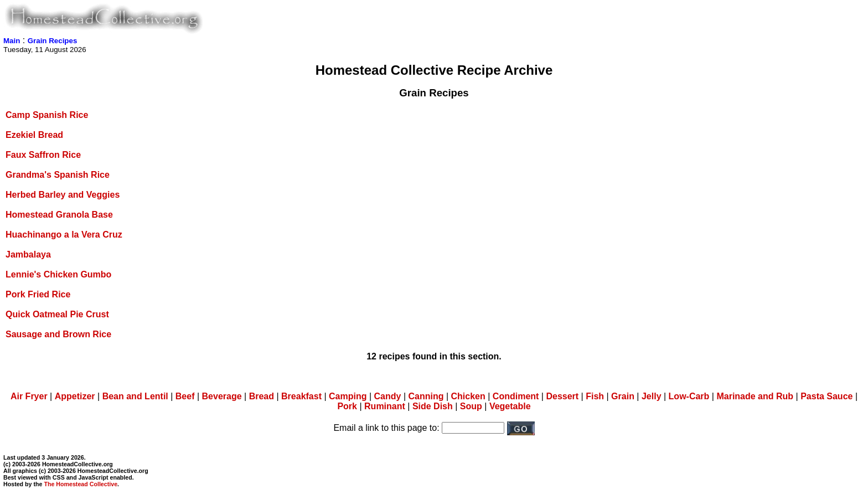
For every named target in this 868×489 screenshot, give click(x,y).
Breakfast (301, 396)
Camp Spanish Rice (47, 115)
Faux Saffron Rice (43, 155)
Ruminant (385, 406)
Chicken (468, 396)
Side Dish (433, 406)
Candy (388, 396)
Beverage (222, 396)
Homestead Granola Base (59, 215)
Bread (262, 396)
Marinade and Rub (755, 396)
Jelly (652, 396)
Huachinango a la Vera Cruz (64, 235)
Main (12, 41)
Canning (426, 396)
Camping (348, 396)
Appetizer (75, 396)
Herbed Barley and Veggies (63, 195)
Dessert (562, 396)
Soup (471, 406)
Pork (347, 406)
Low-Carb (689, 396)
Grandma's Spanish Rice (58, 175)
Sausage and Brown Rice (58, 334)
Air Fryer (29, 396)
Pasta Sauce (826, 396)
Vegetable (510, 406)
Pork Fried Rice (38, 294)
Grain (623, 396)
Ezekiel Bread (34, 135)
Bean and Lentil (135, 396)
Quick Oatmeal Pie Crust (57, 314)
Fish (595, 396)
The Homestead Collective (81, 484)
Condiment (516, 396)
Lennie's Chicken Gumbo (58, 274)
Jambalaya (28, 254)
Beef (185, 396)
